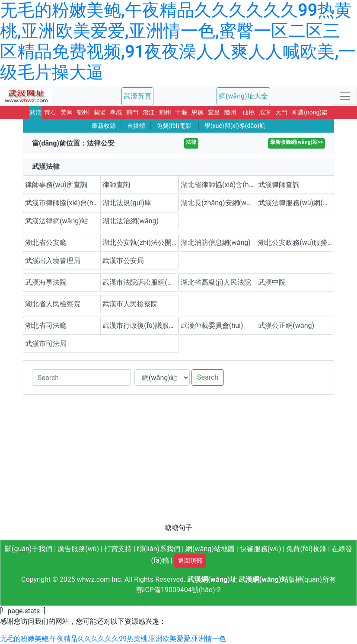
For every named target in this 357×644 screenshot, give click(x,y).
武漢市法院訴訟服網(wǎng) (140, 282)
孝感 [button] (116, 112)
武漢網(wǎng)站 (263, 579)
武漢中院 (272, 282)
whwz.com (94, 579)
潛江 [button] (149, 112)
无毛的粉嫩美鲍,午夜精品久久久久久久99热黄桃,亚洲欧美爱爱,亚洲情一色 (113, 639)
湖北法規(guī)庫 (127, 203)
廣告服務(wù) (78, 549)
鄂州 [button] (83, 112)
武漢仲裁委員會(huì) (212, 325)
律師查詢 (116, 185)
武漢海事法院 (46, 282)
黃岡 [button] (67, 112)
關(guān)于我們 (29, 549)
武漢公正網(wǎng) (286, 325)
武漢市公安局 (123, 261)
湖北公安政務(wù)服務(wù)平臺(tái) (296, 243)
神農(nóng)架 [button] (310, 112)
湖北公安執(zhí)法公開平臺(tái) (140, 243)
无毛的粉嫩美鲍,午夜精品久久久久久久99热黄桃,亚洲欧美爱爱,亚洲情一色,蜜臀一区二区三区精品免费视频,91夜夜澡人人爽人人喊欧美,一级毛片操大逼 (178, 41)
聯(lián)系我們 (159, 549)
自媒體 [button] (136, 126)
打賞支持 (118, 549)
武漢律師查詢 (279, 185)
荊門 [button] (132, 112)
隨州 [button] (230, 112)
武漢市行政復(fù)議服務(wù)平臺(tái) (140, 325)
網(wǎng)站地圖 (210, 549)
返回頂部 (190, 561)
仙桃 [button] (249, 112)
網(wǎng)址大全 (243, 96)
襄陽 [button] (99, 112)
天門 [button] (281, 112)
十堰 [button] (181, 112)
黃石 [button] (50, 112)
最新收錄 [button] (104, 126)
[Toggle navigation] (345, 96)
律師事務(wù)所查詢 (56, 185)
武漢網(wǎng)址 (212, 579)
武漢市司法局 (46, 344)
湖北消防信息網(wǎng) (216, 243)
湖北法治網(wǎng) (131, 221)
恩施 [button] (198, 112)
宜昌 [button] (214, 112)
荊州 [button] (165, 112)
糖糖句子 (178, 528)
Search (208, 377)
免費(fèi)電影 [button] (174, 126)
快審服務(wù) (261, 549)
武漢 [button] (35, 112)
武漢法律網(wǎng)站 (57, 221)
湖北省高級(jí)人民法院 (216, 282)
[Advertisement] (178, 462)
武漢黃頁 (137, 96)
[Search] (81, 378)
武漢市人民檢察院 (130, 304)
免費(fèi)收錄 (306, 549)
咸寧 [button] (265, 112)
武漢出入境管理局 (53, 261)
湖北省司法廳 (46, 325)
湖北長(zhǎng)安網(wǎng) (218, 203)
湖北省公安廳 (46, 243)
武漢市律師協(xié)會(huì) (63, 203)
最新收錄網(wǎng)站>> (296, 142)
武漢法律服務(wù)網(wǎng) (296, 203)
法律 (191, 142)
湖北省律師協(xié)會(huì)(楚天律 (218, 185)
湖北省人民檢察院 (53, 304)
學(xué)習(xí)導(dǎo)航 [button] (235, 126)
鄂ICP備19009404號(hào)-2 (178, 590)
